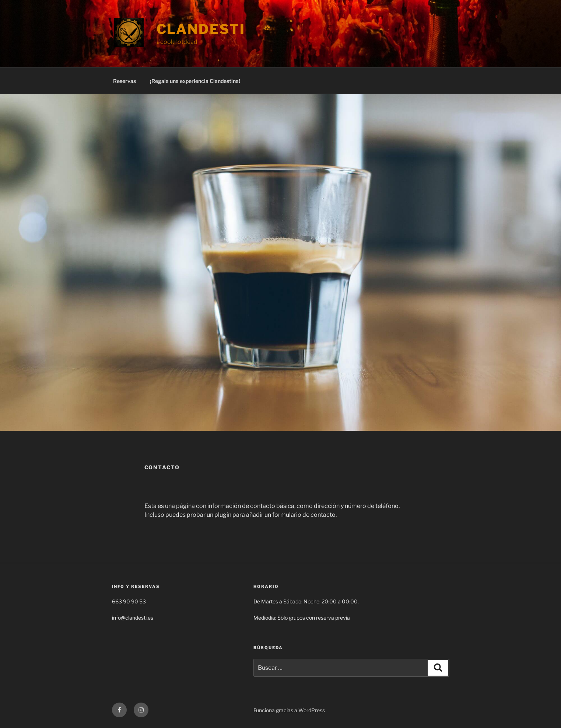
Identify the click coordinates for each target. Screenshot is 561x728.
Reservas (125, 81)
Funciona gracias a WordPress (289, 710)
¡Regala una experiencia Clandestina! (195, 81)
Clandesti (201, 29)
